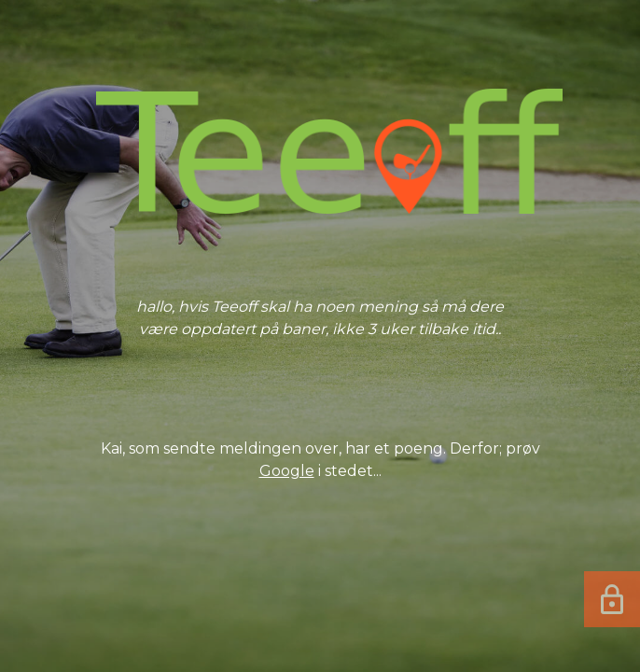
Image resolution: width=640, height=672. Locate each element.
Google (287, 471)
